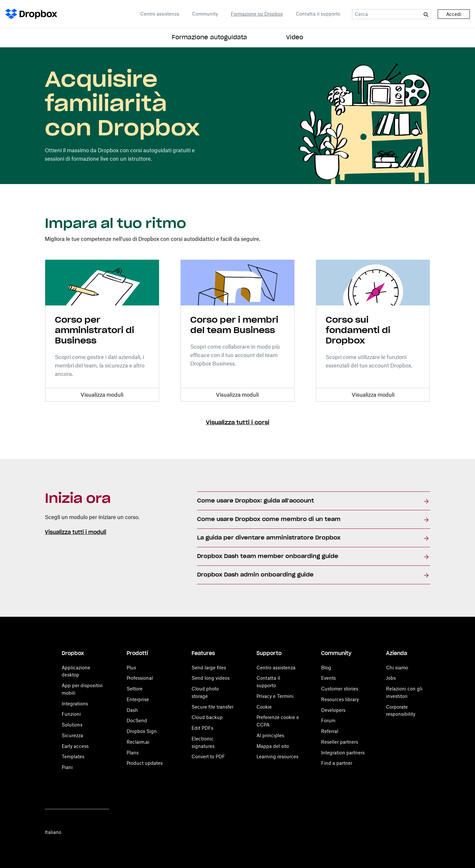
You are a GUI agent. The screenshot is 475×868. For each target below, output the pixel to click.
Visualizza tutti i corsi (238, 423)
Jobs (391, 678)
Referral (330, 731)
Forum (328, 720)
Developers (333, 710)
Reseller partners (340, 742)
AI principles (270, 735)
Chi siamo (397, 668)
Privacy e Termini (275, 696)
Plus (131, 668)
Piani (67, 767)
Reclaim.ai (138, 742)
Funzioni (71, 714)
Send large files (209, 668)
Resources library (340, 699)
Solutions (72, 725)
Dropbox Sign (142, 731)
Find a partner (337, 763)
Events (328, 678)
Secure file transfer (212, 707)
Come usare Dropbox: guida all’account (256, 501)
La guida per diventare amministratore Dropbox (269, 538)
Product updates (145, 763)
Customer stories (340, 689)
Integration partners (343, 753)
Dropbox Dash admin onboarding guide (255, 575)
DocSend (137, 720)
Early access (75, 746)
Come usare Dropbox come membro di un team (269, 519)
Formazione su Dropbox (257, 14)
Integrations (75, 704)
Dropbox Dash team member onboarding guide (268, 556)
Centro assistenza (160, 14)
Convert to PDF (208, 756)
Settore (135, 689)
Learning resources (277, 756)
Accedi (454, 14)
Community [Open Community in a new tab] (205, 14)
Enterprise (138, 699)
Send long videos (211, 678)
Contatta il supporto (318, 14)
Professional (140, 678)
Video (295, 38)
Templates (73, 756)
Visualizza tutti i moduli (75, 532)
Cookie (264, 707)
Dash (132, 710)
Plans (133, 753)
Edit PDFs (202, 728)
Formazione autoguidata (209, 38)
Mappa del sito (273, 746)
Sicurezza (72, 735)
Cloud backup (207, 717)
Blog (326, 668)
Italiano (53, 832)
